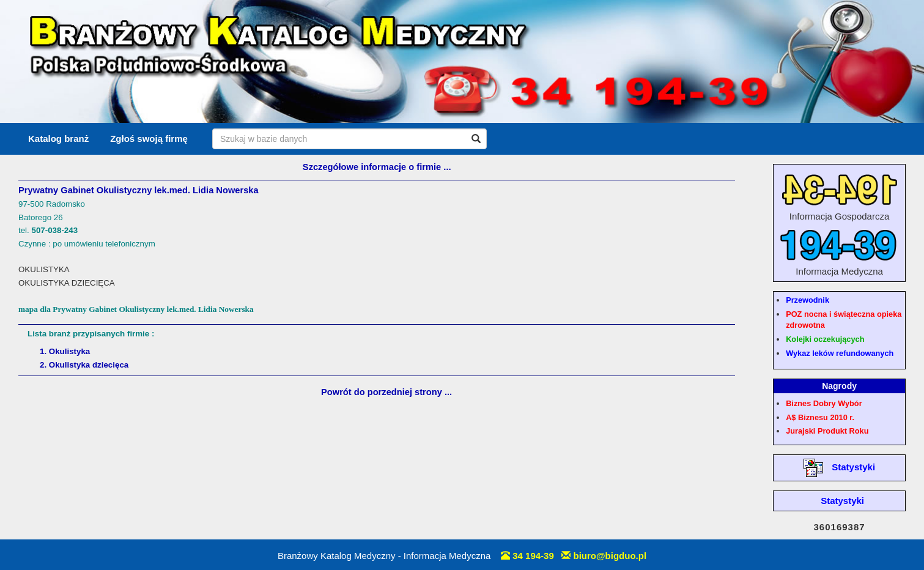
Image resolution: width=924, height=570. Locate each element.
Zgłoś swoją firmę (149, 139)
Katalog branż (58, 139)
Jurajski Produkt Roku (827, 431)
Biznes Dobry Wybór (824, 403)
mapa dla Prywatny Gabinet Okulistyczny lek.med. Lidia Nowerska (136, 309)
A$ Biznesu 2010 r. (820, 417)
